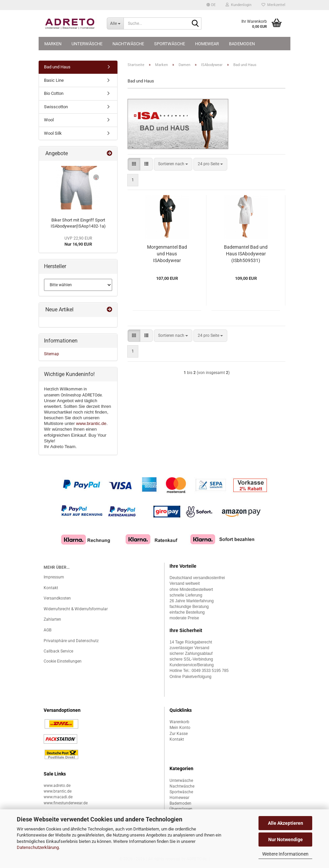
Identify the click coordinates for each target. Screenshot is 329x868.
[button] (211, 5)
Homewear (207, 44)
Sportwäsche (170, 44)
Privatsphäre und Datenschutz (71, 641)
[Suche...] (115, 23)
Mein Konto (180, 728)
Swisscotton (56, 107)
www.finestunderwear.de (66, 803)
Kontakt (51, 588)
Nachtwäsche (128, 44)
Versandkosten (57, 598)
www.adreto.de (57, 786)
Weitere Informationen (285, 854)
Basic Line (54, 80)
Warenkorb (179, 722)
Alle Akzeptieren (286, 823)
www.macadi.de (58, 797)
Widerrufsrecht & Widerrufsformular (76, 609)
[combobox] (173, 164)
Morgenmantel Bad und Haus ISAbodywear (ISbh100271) (167, 254)
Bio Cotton (54, 93)
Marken (53, 44)
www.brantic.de (91, 423)
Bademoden (242, 44)
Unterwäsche (87, 44)
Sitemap (52, 354)
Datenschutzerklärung (38, 847)
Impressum (54, 577)
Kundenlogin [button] (239, 5)
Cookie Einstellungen (63, 661)
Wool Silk (53, 133)
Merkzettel (273, 5)
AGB (48, 630)
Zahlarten (52, 619)
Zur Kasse (179, 734)
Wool (49, 120)
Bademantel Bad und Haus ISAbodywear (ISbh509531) (246, 254)
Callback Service (58, 651)
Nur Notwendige (286, 840)
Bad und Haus (57, 67)
